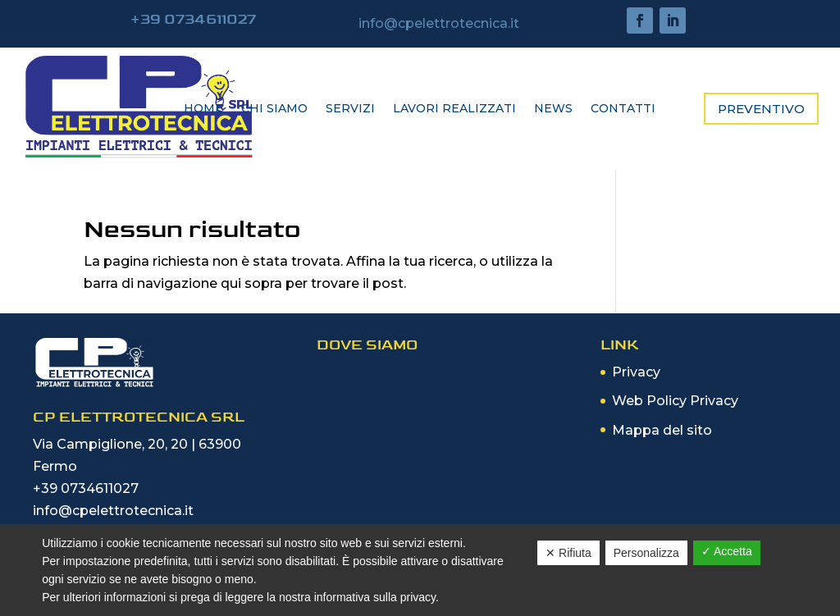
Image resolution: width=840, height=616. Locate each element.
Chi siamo (274, 109)
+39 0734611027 (86, 488)
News (553, 109)
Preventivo (761, 109)
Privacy (636, 372)
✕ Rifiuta (568, 553)
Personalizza (646, 553)
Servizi (350, 109)
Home (203, 109)
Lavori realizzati (454, 109)
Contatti (623, 109)
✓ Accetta (727, 551)
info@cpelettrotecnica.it (113, 511)
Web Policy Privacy (675, 401)
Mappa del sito (662, 430)
